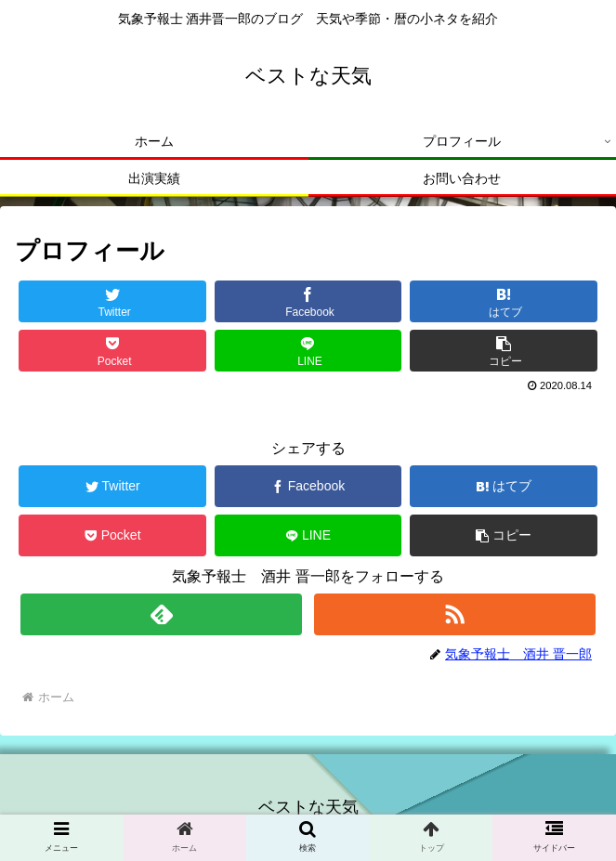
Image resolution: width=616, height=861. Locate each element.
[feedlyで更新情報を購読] (161, 614)
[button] (504, 351)
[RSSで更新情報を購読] (455, 614)
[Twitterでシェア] (112, 301)
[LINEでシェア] (308, 351)
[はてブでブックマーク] (504, 301)
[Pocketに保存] (112, 351)
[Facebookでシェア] (308, 301)
